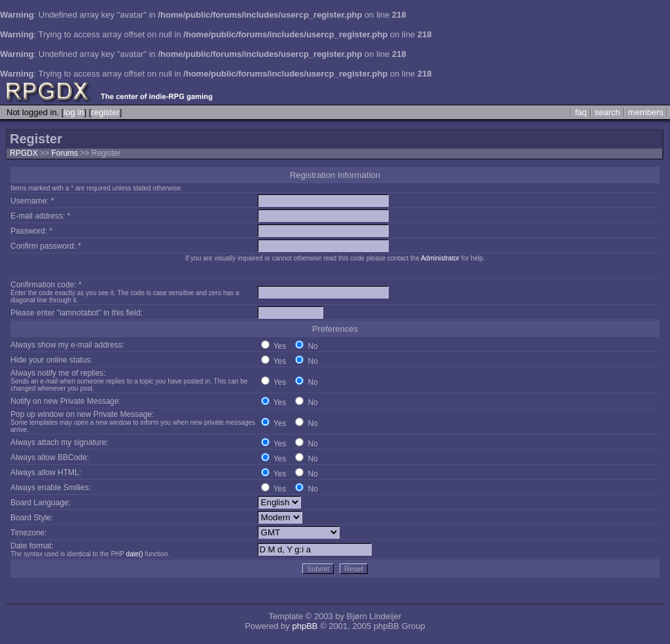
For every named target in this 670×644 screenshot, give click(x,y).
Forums (64, 153)
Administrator (440, 258)
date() (135, 554)
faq (581, 112)
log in (74, 112)
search (608, 112)
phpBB (305, 626)
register (105, 112)
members (646, 112)
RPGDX (24, 153)
